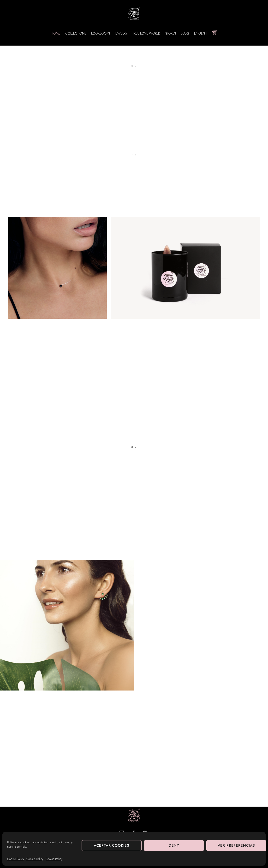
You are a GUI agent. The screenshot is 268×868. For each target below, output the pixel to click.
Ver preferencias (236, 845)
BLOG (185, 33)
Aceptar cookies (112, 845)
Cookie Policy (16, 859)
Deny (174, 845)
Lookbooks (101, 33)
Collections (76, 33)
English (201, 33)
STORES (171, 33)
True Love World (146, 33)
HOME (56, 33)
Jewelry (121, 33)
